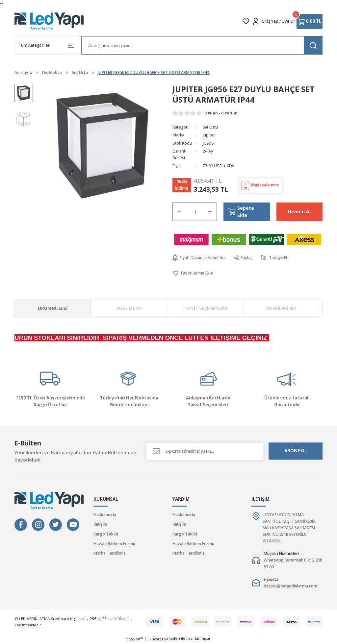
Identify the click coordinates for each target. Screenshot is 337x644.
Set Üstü (211, 127)
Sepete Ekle (241, 212)
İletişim (100, 525)
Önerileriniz (281, 308)
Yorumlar (129, 308)
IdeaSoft (134, 639)
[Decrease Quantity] (179, 212)
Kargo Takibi (106, 534)
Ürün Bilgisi (53, 308)
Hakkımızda (105, 515)
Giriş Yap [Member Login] (270, 21)
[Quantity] (195, 212)
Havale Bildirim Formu (114, 544)
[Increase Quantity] (210, 212)
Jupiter (209, 135)
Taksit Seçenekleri (205, 308)
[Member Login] (256, 21)
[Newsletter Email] (205, 451)
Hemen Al (299, 212)
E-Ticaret (155, 640)
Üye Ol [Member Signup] (288, 21)
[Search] (202, 45)
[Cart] (310, 21)
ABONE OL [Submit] (296, 451)
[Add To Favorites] (193, 273)
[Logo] (49, 21)
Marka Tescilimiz (110, 553)
